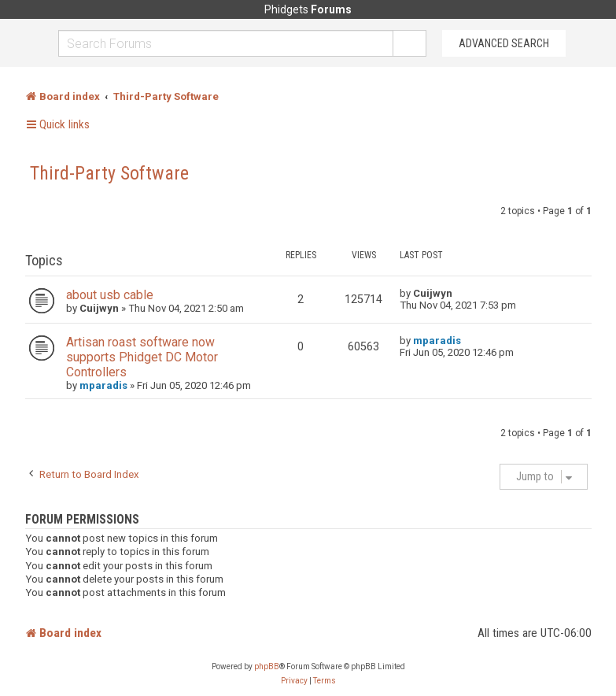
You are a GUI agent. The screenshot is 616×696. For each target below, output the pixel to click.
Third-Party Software (109, 173)
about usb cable (110, 295)
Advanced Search (504, 43)
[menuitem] (294, 681)
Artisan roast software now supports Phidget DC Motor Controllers (142, 357)
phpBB (267, 666)
